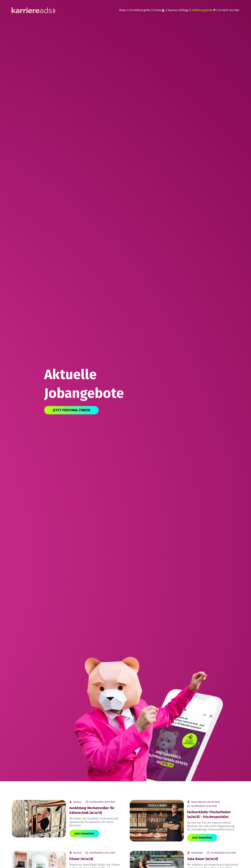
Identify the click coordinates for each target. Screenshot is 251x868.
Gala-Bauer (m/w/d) (203, 859)
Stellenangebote (204, 10)
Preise (159, 10)
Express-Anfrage (178, 10)
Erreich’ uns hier (229, 10)
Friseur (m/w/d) (81, 859)
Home (123, 10)
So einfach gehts (140, 10)
